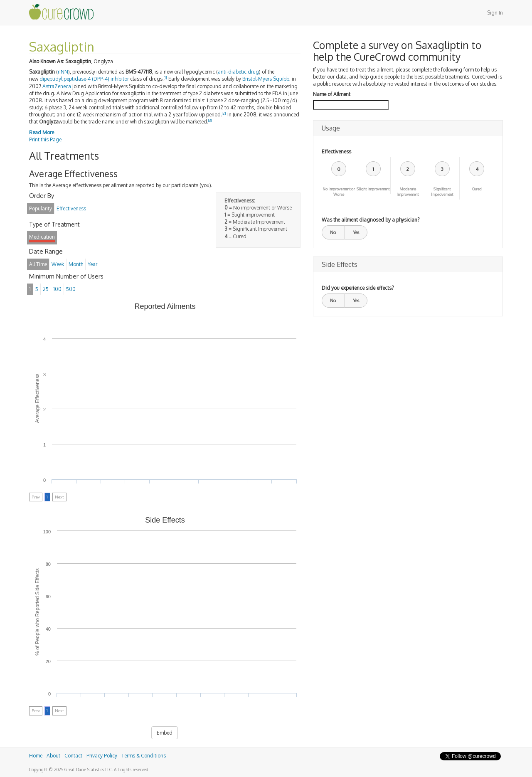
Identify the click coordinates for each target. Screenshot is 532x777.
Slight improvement (373, 189)
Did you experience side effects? (358, 288)
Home (36, 756)
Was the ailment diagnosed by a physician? (371, 220)
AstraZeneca (57, 86)
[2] (224, 113)
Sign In (495, 13)
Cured (477, 189)
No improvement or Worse (339, 192)
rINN (63, 72)
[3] (210, 120)
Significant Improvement (442, 192)
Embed (165, 733)
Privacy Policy (102, 756)
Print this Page (45, 139)
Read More (42, 132)
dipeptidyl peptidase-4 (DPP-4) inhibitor (84, 79)
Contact (73, 756)
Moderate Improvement (408, 192)
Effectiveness (336, 152)
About (53, 756)
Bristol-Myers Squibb (266, 79)
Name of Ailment (332, 94)
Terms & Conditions (144, 756)
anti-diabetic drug (238, 72)
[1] (165, 78)
